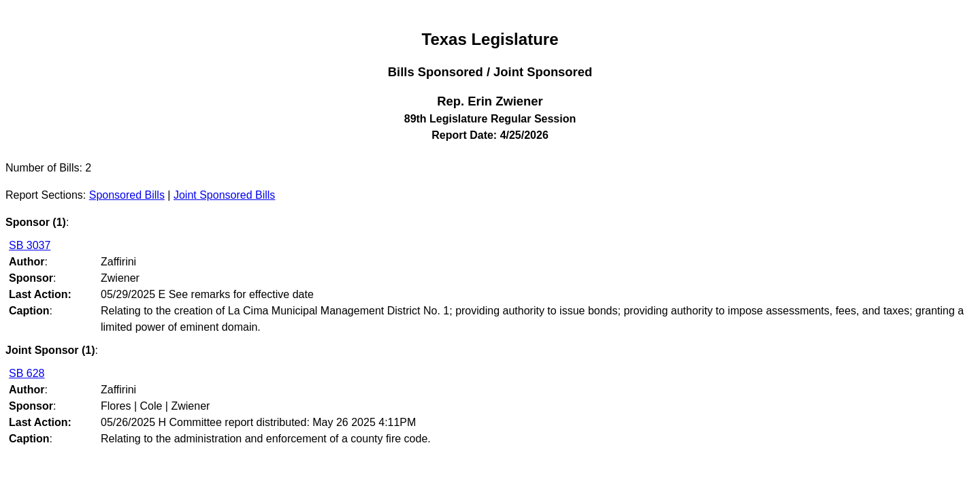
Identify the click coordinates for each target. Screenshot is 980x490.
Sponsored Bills (127, 195)
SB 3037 (30, 245)
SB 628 (27, 373)
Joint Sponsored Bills (224, 195)
